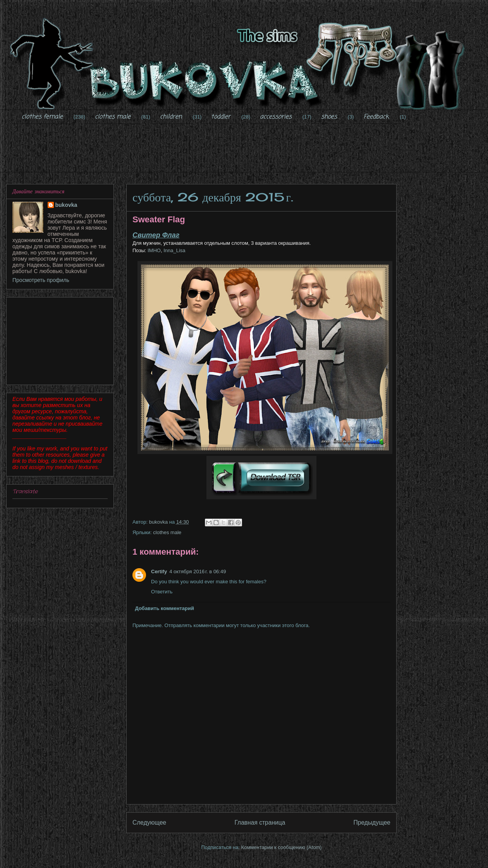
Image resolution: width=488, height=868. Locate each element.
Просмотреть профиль (41, 280)
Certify (159, 572)
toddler (221, 117)
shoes (329, 117)
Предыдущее (372, 822)
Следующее (149, 822)
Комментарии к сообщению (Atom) (282, 847)
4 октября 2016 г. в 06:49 (198, 572)
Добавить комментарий (165, 608)
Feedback (376, 117)
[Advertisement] (250, 153)
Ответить (162, 592)
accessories (276, 117)
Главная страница (260, 822)
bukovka (66, 205)
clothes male (113, 117)
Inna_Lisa (174, 250)
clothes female (42, 117)
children (171, 117)
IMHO (153, 250)
